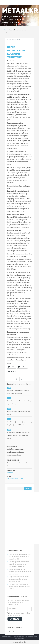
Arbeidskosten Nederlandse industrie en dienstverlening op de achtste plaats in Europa (19, 435)
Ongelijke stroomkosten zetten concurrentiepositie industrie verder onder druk (19, 579)
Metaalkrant (9, 636)
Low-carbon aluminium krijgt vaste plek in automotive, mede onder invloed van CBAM (20, 557)
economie (20, 478)
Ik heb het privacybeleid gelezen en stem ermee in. (19, 614)
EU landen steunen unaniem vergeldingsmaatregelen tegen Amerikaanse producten (16, 452)
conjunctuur (13, 478)
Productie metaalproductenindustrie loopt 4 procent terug (19, 402)
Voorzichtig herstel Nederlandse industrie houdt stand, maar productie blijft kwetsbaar (19, 564)
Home (6, 30)
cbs (8, 478)
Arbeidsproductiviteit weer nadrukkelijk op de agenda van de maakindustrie (20, 572)
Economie (10, 473)
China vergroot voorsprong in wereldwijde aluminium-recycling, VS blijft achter (20, 587)
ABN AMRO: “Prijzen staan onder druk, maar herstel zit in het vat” (18, 392)
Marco (18, 40)
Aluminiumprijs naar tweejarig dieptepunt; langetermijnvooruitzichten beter (19, 423)
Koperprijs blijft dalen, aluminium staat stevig (18, 413)
